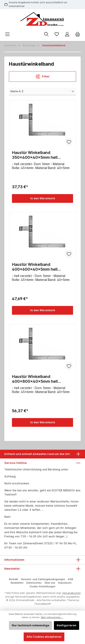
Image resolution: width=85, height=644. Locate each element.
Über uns (50, 583)
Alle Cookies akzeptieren (44, 637)
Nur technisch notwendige (30, 625)
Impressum (65, 583)
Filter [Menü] (43, 76)
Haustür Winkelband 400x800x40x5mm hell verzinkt (35, 379)
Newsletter (17, 583)
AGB (71, 579)
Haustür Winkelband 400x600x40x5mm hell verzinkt (35, 267)
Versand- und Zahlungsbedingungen (43, 579)
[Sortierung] (42, 92)
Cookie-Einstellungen (42, 586)
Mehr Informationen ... (52, 617)
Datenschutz (34, 583)
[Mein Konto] (67, 34)
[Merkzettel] (57, 34)
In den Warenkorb (43, 198)
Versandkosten (71, 593)
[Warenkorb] (78, 34)
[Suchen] (46, 34)
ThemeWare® (42, 604)
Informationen (14, 560)
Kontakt (13, 579)
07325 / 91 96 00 (56, 543)
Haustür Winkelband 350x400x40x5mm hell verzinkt (35, 155)
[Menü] (7, 34)
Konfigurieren (67, 625)
